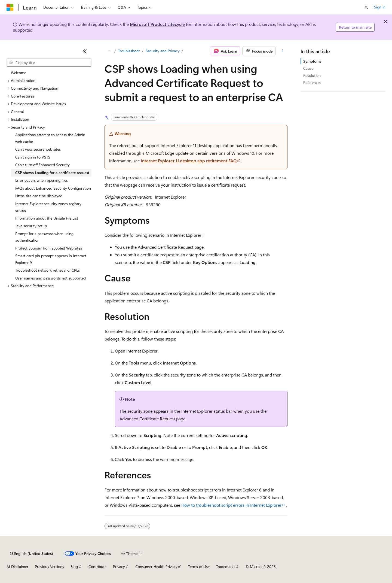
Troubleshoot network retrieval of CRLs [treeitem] (48, 270)
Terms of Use (199, 567)
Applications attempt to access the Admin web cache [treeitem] (50, 138)
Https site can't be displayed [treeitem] (39, 196)
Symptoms (312, 61)
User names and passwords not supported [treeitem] (50, 278)
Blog (74, 567)
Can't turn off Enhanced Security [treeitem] (42, 165)
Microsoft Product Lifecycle (157, 24)
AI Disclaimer (17, 567)
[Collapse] (85, 51)
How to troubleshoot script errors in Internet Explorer (231, 505)
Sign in (380, 7)
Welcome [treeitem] (19, 73)
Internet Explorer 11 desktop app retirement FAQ (189, 161)
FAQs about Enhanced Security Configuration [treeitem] (53, 188)
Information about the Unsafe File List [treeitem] (47, 218)
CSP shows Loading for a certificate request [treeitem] (52, 173)
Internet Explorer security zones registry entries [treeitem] (48, 207)
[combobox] (49, 63)
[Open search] (366, 7)
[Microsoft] (10, 7)
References (312, 82)
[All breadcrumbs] (109, 51)
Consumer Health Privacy (156, 567)
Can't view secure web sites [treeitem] (38, 149)
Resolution (312, 75)
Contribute (97, 567)
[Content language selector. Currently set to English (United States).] (31, 554)
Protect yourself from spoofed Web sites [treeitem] (49, 248)
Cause (308, 68)
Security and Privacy (163, 51)
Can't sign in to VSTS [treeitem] (33, 157)
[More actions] (283, 51)
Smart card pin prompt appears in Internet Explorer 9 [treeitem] (51, 259)
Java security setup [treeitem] (31, 226)
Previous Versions (49, 567)
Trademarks (226, 567)
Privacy (119, 567)
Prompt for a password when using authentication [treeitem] (44, 237)
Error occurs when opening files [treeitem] (42, 180)
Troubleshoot (129, 51)
